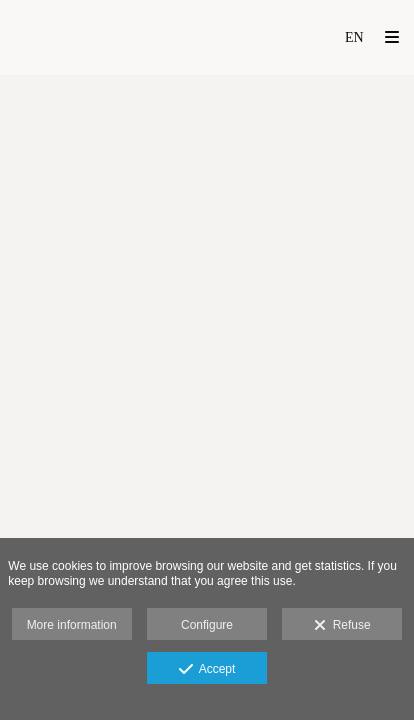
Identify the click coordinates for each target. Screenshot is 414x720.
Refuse (342, 626)
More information (72, 625)
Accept (207, 670)
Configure (207, 625)
